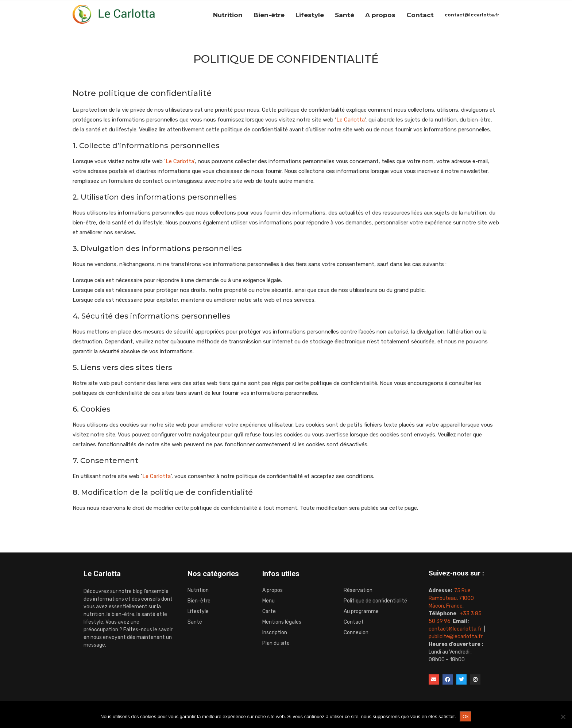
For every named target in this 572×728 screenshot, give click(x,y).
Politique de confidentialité (375, 601)
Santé (345, 15)
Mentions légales (282, 622)
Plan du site (276, 643)
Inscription (275, 633)
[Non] (563, 717)
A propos (380, 15)
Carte (269, 612)
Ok (466, 717)
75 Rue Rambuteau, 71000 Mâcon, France (451, 598)
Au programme (361, 612)
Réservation (358, 590)
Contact (420, 15)
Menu (268, 601)
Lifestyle (310, 15)
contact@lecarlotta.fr (472, 15)
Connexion (356, 633)
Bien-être (269, 15)
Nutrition (228, 15)
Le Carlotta (351, 120)
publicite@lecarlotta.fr (456, 637)
